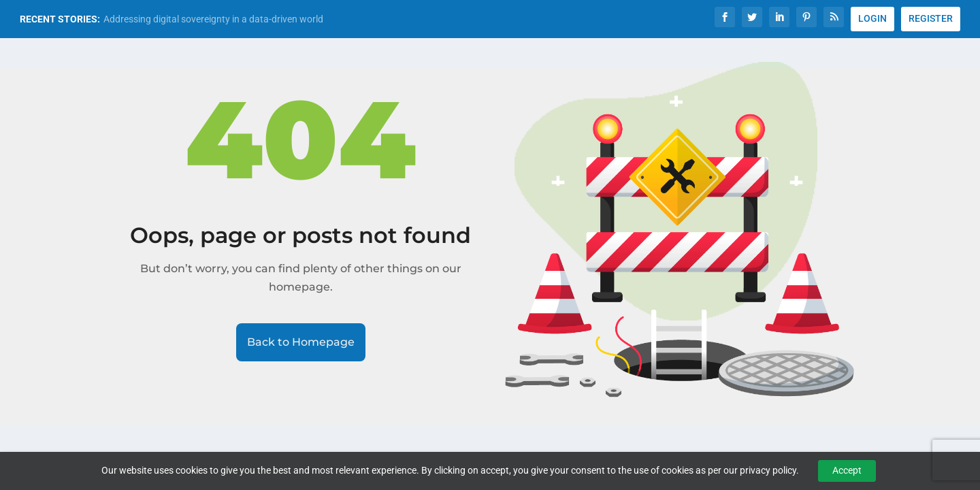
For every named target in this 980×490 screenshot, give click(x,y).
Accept (847, 470)
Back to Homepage (301, 342)
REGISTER (931, 18)
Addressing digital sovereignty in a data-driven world (213, 19)
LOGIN (872, 18)
